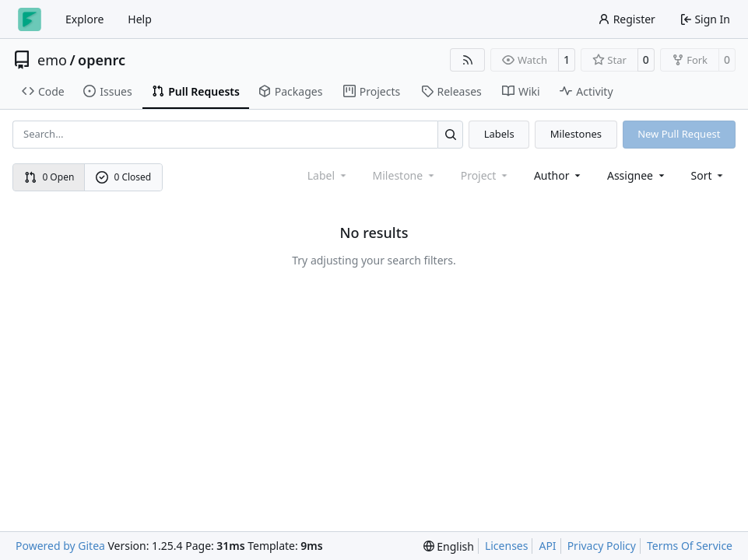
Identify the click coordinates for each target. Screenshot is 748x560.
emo (52, 60)
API (547, 546)
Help (140, 19)
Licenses (507, 546)
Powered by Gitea (60, 546)
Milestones (576, 134)
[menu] (709, 175)
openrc (102, 60)
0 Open (49, 177)
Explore (84, 19)
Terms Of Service (690, 546)
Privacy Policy (602, 546)
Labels (499, 134)
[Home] (30, 19)
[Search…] (450, 134)
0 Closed (124, 177)
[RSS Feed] (468, 60)
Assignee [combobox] (637, 175)
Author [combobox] (558, 175)
